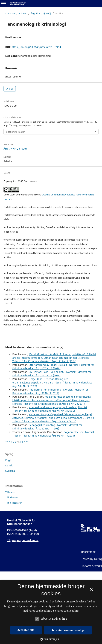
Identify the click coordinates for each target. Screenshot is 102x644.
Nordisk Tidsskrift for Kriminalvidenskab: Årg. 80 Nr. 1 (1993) (47, 427)
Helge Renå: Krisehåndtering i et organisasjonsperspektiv (40, 381)
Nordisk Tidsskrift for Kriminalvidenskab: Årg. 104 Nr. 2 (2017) (53, 420)
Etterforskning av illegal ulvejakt (48, 365)
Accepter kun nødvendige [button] (68, 630)
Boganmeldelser (74, 432)
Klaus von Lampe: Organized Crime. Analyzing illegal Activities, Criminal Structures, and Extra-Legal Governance (52, 416)
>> (27, 442)
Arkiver (23, 13)
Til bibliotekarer (13, 503)
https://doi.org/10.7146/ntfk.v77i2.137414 (36, 47)
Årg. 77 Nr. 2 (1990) (41, 13)
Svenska (10, 471)
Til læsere (10, 492)
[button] (51, 639)
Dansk (9, 465)
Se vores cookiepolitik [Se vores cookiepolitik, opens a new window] (66, 611)
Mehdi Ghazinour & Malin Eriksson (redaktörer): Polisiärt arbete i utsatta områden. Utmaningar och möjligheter (54, 356)
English (10, 460)
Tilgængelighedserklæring (23, 540)
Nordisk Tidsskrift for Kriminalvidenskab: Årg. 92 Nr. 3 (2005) (50, 409)
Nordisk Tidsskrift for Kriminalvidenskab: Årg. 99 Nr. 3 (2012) (50, 391)
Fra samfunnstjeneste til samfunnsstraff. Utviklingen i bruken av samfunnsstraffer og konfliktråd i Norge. (53, 398)
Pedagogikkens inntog (42, 425)
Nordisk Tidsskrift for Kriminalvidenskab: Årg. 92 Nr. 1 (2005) (53, 434)
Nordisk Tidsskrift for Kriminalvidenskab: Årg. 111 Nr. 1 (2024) (50, 359)
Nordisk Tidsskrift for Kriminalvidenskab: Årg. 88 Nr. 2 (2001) (49, 404)
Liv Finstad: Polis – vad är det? (47, 372)
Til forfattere (12, 497)
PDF (11, 89)
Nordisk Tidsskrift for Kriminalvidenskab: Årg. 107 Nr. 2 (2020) (53, 367)
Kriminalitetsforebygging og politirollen (53, 407)
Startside (10, 13)
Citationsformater (15, 132)
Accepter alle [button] (26, 630)
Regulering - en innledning (45, 390)
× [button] (91, 591)
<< (7, 442)
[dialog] (51, 612)
